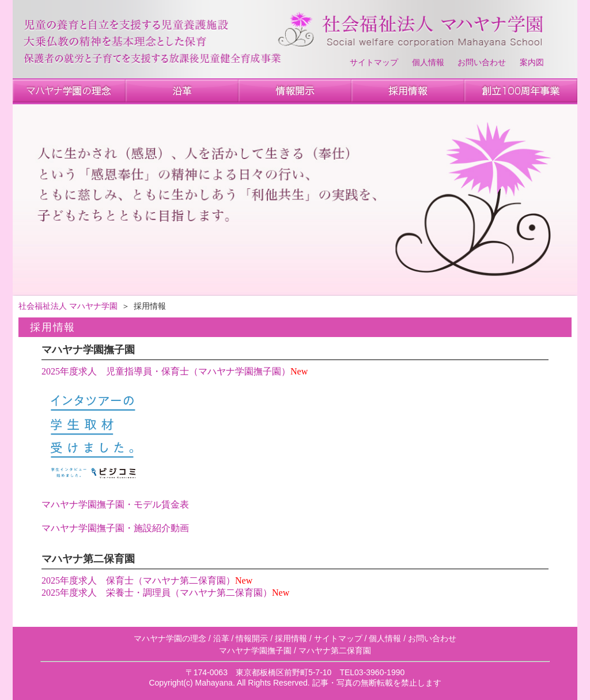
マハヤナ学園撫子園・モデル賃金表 (115, 504)
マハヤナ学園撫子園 (255, 650)
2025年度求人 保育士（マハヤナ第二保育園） (138, 580)
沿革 (221, 638)
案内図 (532, 63)
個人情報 (428, 63)
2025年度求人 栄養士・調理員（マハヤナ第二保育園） (157, 593)
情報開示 (252, 638)
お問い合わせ (482, 63)
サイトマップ (374, 63)
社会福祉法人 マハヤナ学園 (68, 306)
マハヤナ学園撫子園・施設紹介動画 (115, 528)
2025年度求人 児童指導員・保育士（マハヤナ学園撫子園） (166, 371)
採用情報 (291, 638)
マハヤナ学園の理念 (170, 638)
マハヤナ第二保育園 (335, 650)
